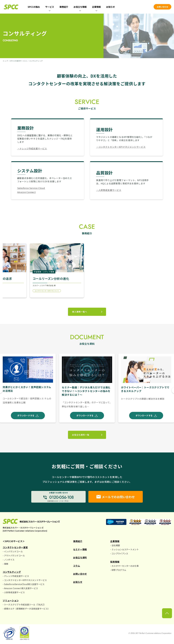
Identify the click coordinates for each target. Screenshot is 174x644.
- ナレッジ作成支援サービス (16, 576)
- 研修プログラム (118, 570)
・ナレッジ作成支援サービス (32, 148)
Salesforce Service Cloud (31, 188)
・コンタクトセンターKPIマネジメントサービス (121, 147)
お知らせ (111, 7)
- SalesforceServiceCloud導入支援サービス (24, 584)
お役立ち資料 (80, 557)
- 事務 (5, 564)
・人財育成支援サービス (109, 190)
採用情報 (115, 562)
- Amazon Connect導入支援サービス (20, 588)
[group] (28, 388)
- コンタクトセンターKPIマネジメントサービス (25, 580)
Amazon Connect (27, 192)
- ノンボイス (9, 560)
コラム (77, 566)
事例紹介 (64, 7)
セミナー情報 (80, 549)
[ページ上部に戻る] (167, 613)
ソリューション (11, 600)
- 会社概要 (115, 545)
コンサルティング (12, 572)
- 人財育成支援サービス (14, 592)
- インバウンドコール (13, 551)
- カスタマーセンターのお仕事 (124, 566)
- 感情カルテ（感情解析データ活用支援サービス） (26, 609)
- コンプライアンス (119, 553)
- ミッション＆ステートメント (124, 549)
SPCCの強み (34, 7)
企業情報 (115, 541)
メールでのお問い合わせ (116, 497)
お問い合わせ (162, 7)
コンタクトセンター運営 (15, 547)
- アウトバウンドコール (14, 556)
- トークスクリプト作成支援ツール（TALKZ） (24, 605)
